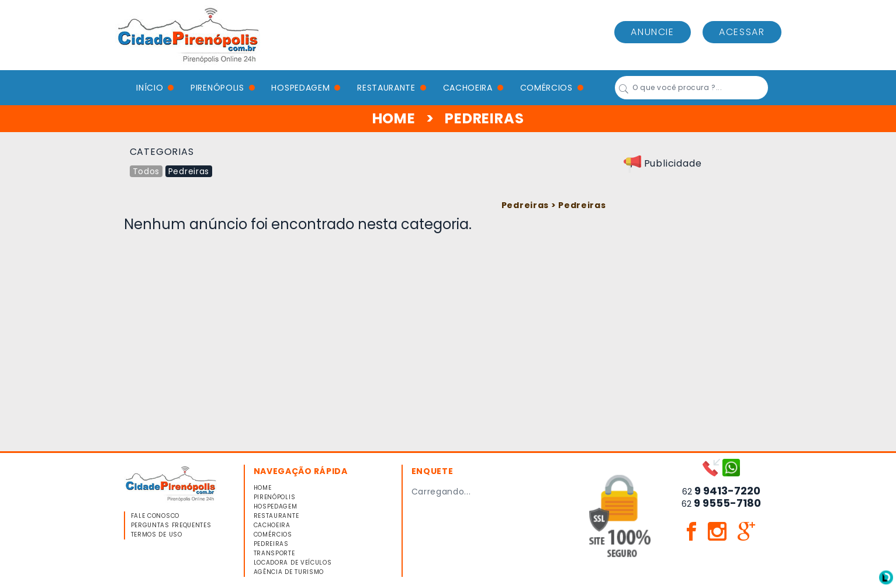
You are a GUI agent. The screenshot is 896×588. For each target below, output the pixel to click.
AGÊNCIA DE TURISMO (289, 572)
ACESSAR (742, 32)
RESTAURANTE (386, 88)
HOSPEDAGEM (300, 88)
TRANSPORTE (274, 553)
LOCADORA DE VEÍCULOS (293, 563)
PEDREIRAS (271, 544)
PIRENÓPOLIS (217, 88)
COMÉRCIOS (546, 88)
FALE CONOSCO (155, 516)
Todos (146, 171)
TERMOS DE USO (157, 535)
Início (150, 88)
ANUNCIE (652, 32)
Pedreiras (189, 171)
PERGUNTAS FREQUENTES (171, 525)
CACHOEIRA (468, 88)
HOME (394, 118)
